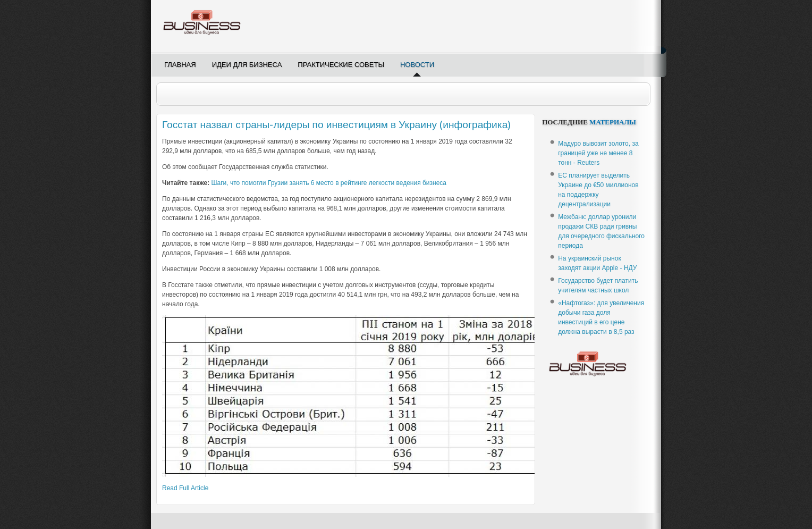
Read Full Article (185, 488)
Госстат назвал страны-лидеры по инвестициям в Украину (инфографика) (336, 125)
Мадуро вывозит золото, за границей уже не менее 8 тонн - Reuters (598, 153)
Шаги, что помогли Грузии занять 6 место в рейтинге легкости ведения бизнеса (329, 183)
